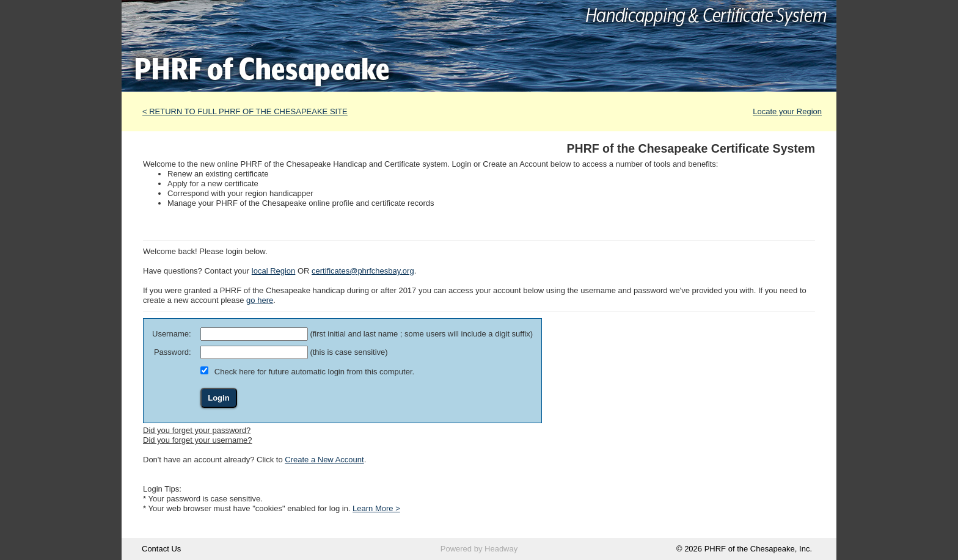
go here (260, 300)
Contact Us (161, 549)
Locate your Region (787, 111)
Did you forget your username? (197, 440)
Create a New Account (324, 460)
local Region (274, 271)
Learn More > (376, 508)
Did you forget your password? (197, 430)
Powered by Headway (479, 549)
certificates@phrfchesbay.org (363, 271)
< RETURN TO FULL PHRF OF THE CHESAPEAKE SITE (245, 111)
